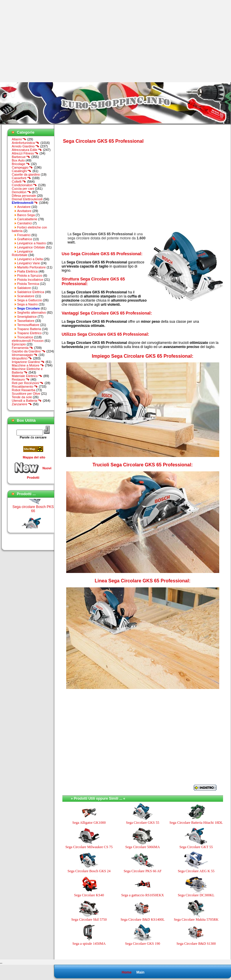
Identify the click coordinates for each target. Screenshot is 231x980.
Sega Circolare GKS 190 (143, 944)
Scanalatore (26, 296)
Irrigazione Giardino (28, 362)
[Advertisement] (49, 41)
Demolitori (21, 192)
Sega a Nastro (27, 304)
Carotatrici (24, 223)
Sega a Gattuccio (29, 300)
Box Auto (18, 160)
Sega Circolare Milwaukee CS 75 (89, 847)
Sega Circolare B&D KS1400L (143, 920)
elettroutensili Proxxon (28, 341)
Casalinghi (22, 171)
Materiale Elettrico (27, 376)
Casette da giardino (26, 174)
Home (126, 972)
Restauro (21, 379)
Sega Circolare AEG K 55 (196, 871)
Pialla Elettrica (27, 271)
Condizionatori (24, 185)
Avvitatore (24, 211)
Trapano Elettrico (29, 333)
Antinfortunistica (26, 143)
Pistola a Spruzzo (30, 275)
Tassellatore (26, 321)
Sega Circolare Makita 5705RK (196, 920)
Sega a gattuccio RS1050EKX (143, 895)
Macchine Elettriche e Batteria (27, 371)
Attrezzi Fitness (25, 153)
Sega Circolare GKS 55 (143, 823)
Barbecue (21, 157)
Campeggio (22, 167)
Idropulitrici (22, 358)
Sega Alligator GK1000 (89, 823)
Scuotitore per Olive (26, 394)
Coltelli (19, 181)
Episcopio (19, 344)
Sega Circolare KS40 (89, 895)
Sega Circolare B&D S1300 (196, 944)
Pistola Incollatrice (30, 280)
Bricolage (21, 164)
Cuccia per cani (23, 189)
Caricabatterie (27, 219)
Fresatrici (24, 235)
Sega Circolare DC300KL (196, 895)
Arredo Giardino (26, 146)
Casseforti (21, 178)
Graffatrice (25, 239)
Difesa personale (24, 196)
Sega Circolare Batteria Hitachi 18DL (196, 823)
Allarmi (19, 139)
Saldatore (24, 288)
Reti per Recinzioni (28, 383)
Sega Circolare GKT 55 (196, 847)
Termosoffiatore (28, 325)
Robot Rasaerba (24, 390)
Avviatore (24, 207)
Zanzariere (22, 404)
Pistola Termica (28, 284)
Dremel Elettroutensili (27, 199)
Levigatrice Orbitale (31, 247)
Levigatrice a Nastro (31, 243)
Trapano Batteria (29, 329)
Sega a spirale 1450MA (89, 944)
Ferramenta (23, 348)
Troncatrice (25, 337)
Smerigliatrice (27, 317)
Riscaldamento (25, 386)
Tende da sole (22, 397)
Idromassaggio (25, 355)
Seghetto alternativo (31, 312)
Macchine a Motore (28, 365)
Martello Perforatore (31, 267)
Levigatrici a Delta (30, 259)
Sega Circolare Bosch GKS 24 (89, 871)
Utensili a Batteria (27, 401)
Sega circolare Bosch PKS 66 (33, 512)
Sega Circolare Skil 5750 (89, 920)
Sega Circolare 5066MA (143, 847)
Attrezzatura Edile (27, 150)
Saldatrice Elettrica (31, 292)
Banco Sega (26, 215)
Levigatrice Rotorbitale (22, 253)
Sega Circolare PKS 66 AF (143, 871)
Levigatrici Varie (28, 263)
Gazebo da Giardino (29, 351)
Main (140, 972)
